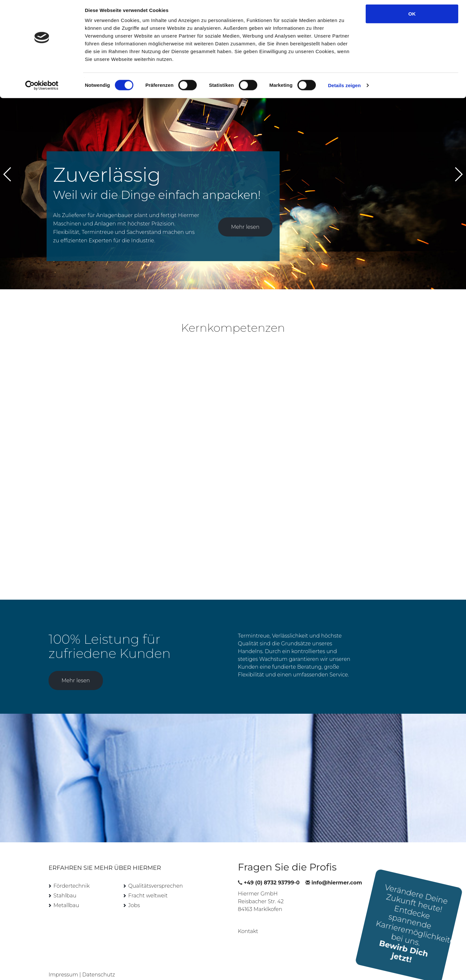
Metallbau (66, 897)
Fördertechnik (72, 877)
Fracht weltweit (148, 887)
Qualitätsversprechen (155, 877)
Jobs (134, 897)
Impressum (63, 966)
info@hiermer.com (337, 874)
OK (412, 17)
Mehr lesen (245, 219)
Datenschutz (99, 966)
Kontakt (248, 923)
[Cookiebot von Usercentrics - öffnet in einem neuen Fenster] (42, 89)
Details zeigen (344, 89)
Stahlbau (65, 887)
